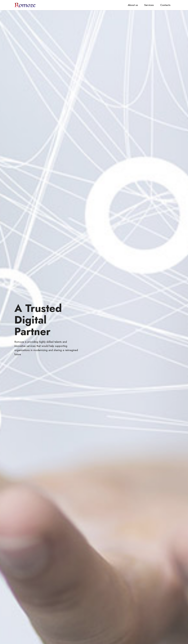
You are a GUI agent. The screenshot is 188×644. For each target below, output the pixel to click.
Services (149, 5)
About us (133, 5)
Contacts (165, 5)
